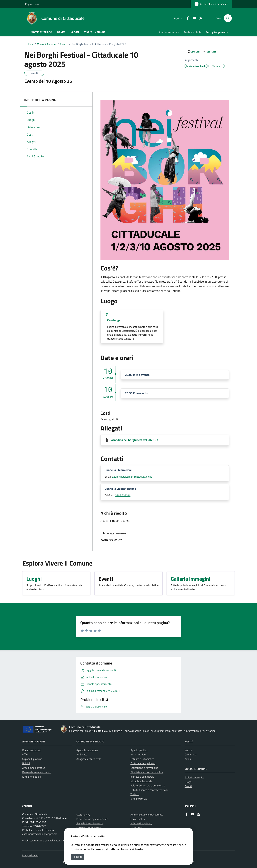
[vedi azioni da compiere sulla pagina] (209, 52)
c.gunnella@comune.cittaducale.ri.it (132, 477)
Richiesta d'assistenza (89, 828)
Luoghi (188, 782)
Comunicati (191, 754)
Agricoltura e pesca (87, 750)
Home (30, 44)
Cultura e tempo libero (143, 763)
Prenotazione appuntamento (92, 819)
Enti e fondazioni (32, 777)
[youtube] (193, 18)
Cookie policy (138, 819)
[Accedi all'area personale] (211, 4)
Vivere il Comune (47, 44)
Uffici (25, 754)
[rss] (199, 18)
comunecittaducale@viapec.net (40, 834)
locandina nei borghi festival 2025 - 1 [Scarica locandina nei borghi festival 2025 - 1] (134, 440)
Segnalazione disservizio (90, 823)
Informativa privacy (141, 823)
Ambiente (82, 754)
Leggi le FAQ (83, 814)
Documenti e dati (32, 750)
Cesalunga (114, 320)
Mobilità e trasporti (141, 781)
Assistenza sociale (169, 32)
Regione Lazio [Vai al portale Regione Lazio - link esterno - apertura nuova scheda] (32, 4)
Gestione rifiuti (192, 32)
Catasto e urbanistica (142, 759)
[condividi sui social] (192, 52)
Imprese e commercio (142, 777)
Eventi (64, 44)
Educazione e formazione (144, 768)
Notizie (188, 750)
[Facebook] (186, 18)
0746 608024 (123, 495)
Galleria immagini (194, 777)
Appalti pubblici (139, 750)
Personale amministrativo (37, 772)
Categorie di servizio (90, 741)
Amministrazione (34, 741)
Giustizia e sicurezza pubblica (147, 772)
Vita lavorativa (139, 799)
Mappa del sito (30, 855)
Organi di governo (32, 759)
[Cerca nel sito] (228, 18)
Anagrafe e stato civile (89, 759)
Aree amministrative (34, 768)
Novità (189, 741)
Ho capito (78, 857)
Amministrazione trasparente (147, 814)
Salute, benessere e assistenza (148, 785)
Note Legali (137, 828)
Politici (26, 763)
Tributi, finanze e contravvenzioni (149, 790)
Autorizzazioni (138, 754)
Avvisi (188, 759)
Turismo (135, 794)
